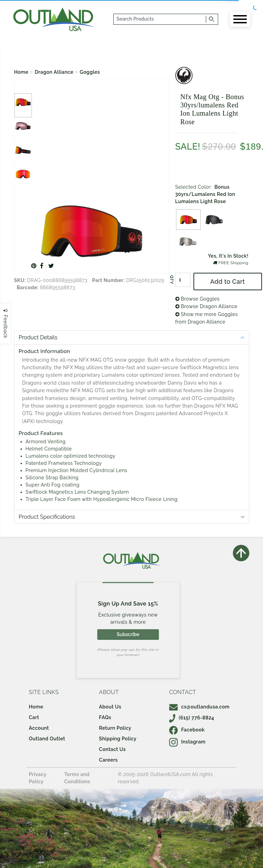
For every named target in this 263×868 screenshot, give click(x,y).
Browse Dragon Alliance (206, 306)
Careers (108, 760)
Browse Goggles (198, 299)
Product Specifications (47, 517)
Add (228, 281)
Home (21, 72)
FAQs (105, 717)
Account (39, 728)
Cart (34, 717)
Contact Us (112, 749)
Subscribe (128, 634)
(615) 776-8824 (192, 718)
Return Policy (115, 728)
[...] (160, 19)
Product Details (38, 337)
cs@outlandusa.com (199, 707)
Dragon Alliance (54, 72)
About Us (110, 707)
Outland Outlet (47, 739)
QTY (171, 280)
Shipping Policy (118, 739)
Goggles (90, 72)
